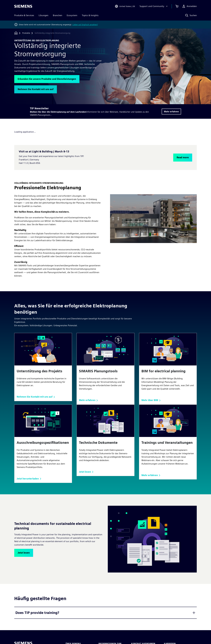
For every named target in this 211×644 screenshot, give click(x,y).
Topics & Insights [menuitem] (90, 15)
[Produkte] (26, 33)
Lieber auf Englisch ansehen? (85, 25)
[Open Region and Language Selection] (125, 6)
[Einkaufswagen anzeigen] (177, 6)
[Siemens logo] (23, 6)
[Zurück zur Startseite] (16, 33)
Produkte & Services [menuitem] (24, 15)
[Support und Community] (154, 6)
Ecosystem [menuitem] (72, 15)
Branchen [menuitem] (58, 15)
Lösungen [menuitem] (43, 15)
